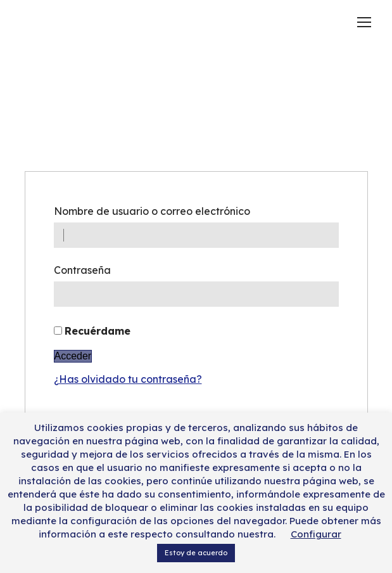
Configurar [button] (316, 534)
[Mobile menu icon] (364, 22)
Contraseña (82, 270)
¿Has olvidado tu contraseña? (128, 379)
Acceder (73, 356)
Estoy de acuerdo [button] (196, 553)
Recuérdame (98, 331)
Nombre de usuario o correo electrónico (152, 211)
